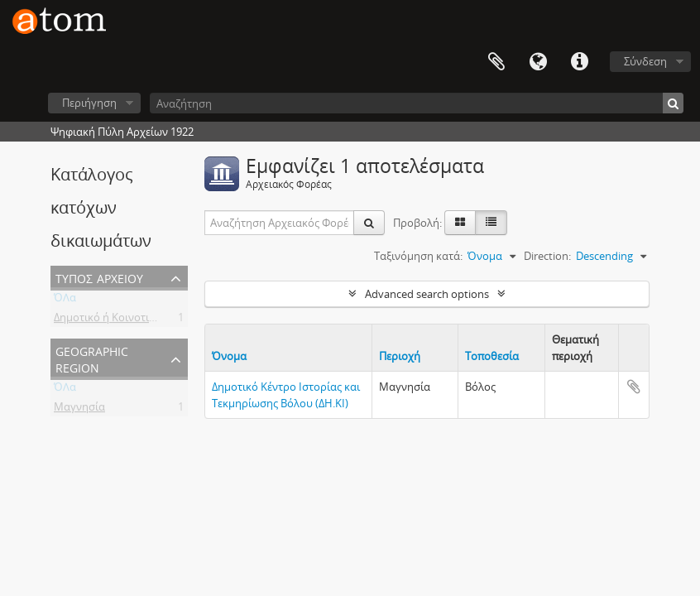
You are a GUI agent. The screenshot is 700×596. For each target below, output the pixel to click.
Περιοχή (400, 356)
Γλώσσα (538, 62)
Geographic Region (92, 358)
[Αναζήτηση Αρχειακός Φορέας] (280, 223)
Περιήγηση (89, 103)
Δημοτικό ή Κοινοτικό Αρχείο (126, 320)
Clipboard (496, 62)
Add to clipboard (634, 387)
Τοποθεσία (492, 356)
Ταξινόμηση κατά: (418, 256)
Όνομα (229, 356)
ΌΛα (65, 300)
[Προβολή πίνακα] (491, 223)
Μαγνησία (79, 410)
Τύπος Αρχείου (99, 277)
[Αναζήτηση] (417, 103)
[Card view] (460, 223)
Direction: (547, 256)
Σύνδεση (645, 61)
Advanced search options (427, 294)
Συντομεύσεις (579, 62)
